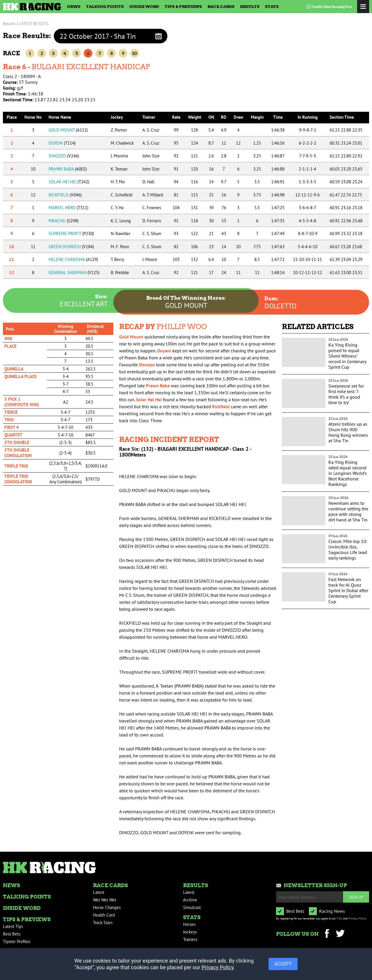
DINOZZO (64, 156)
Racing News (332, 911)
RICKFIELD (65, 195)
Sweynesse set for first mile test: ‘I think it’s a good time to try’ (346, 394)
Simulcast (192, 907)
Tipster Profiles (17, 941)
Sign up (356, 897)
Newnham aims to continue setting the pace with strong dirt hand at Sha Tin (348, 511)
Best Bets (12, 934)
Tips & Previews (183, 6)
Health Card (104, 915)
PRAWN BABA (68, 169)
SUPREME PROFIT (71, 234)
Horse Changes (107, 907)
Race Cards (221, 6)
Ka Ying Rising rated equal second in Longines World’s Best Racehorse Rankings (348, 473)
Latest (99, 892)
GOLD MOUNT (68, 130)
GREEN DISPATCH (71, 247)
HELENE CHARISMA (73, 259)
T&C (339, 918)
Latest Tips (13, 926)
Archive (190, 900)
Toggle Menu (363, 7)
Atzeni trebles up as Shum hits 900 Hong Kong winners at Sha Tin (348, 432)
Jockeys (190, 932)
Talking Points (105, 6)
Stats (272, 6)
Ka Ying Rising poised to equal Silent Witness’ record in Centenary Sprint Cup (347, 356)
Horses (189, 924)
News (74, 6)
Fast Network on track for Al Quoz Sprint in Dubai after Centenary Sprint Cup (348, 590)
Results (250, 6)
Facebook (327, 934)
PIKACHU (64, 221)
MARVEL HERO (68, 208)
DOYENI (62, 143)
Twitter (340, 934)
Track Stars (103, 923)
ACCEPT (283, 964)
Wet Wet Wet (105, 900)
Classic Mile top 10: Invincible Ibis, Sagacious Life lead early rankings (348, 550)
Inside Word (144, 6)
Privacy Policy (357, 918)
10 (135, 53)
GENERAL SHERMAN (74, 272)
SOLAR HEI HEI (69, 182)
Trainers (190, 939)
